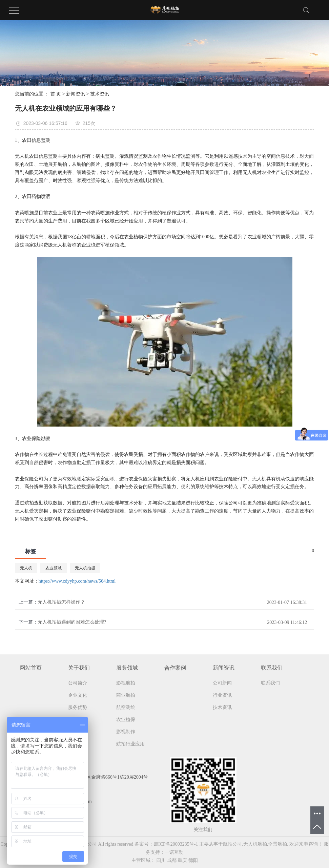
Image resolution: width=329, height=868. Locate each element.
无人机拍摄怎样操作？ (61, 602)
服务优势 (78, 707)
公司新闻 (222, 683)
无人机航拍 (255, 844)
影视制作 (126, 732)
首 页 (56, 94)
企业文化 (78, 695)
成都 (172, 860)
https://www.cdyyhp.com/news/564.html (77, 581)
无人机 (26, 568)
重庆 (182, 860)
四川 (161, 860)
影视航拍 (126, 683)
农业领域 (54, 568)
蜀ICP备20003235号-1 (176, 844)
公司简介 (78, 683)
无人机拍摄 (85, 568)
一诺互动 (174, 852)
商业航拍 (126, 695)
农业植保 (126, 720)
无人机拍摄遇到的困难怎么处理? (72, 622)
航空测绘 (126, 707)
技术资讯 (100, 94)
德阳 (193, 860)
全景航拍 (277, 844)
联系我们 (270, 683)
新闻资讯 (76, 94)
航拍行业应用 (130, 744)
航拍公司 (232, 844)
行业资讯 (222, 695)
